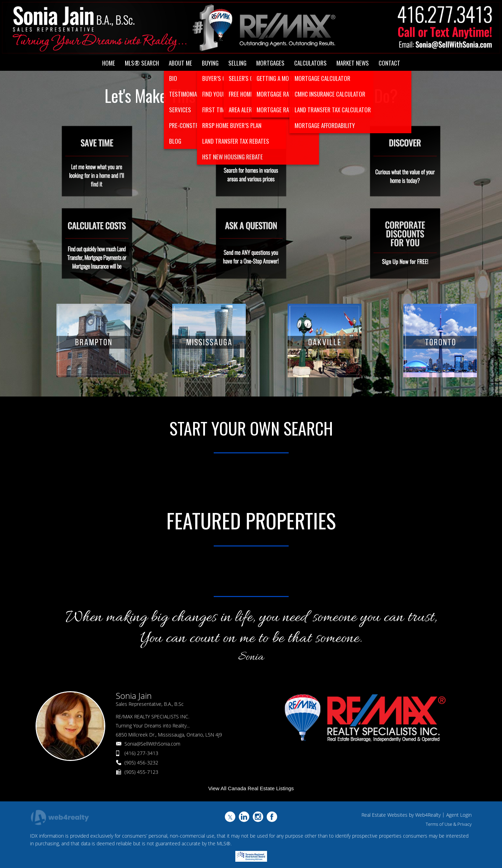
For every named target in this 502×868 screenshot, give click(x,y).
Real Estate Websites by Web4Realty (401, 815)
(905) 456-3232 (141, 763)
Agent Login (459, 815)
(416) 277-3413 (141, 753)
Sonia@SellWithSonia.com (152, 744)
